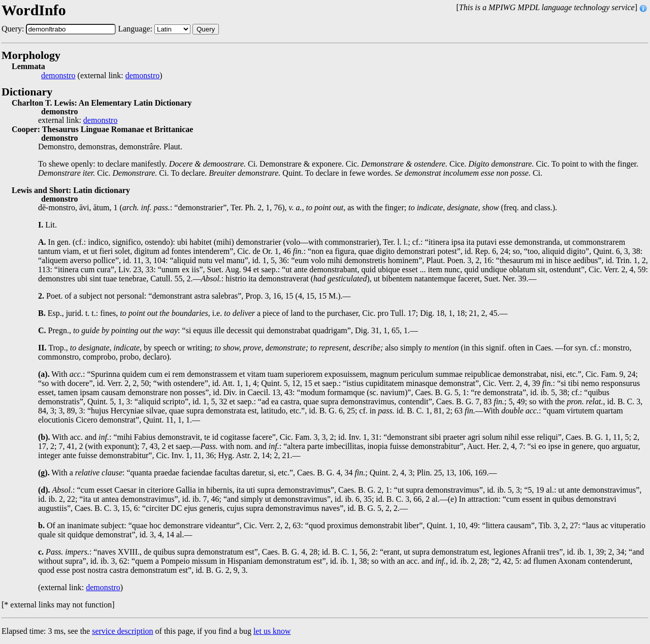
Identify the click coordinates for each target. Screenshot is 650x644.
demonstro (58, 76)
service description (122, 631)
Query (206, 29)
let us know (272, 631)
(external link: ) (102, 76)
